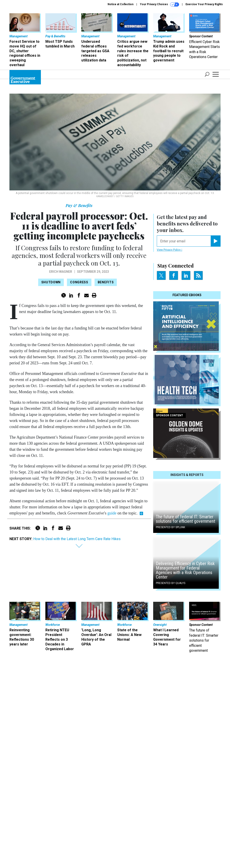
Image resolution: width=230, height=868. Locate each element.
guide (112, 513)
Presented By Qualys (171, 787)
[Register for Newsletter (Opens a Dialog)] (216, 377)
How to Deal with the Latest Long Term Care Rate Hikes (77, 539)
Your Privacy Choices (159, 5)
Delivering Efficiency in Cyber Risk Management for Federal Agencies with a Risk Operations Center (185, 774)
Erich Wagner (61, 272)
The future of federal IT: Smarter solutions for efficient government (186, 723)
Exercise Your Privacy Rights (204, 4)
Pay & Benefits (79, 205)
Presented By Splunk (170, 731)
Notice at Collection (121, 4)
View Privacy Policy (169, 386)
